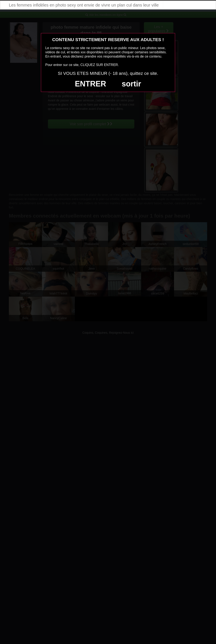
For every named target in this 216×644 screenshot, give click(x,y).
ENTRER (90, 84)
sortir (131, 84)
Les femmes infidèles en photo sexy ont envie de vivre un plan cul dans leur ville (84, 5)
